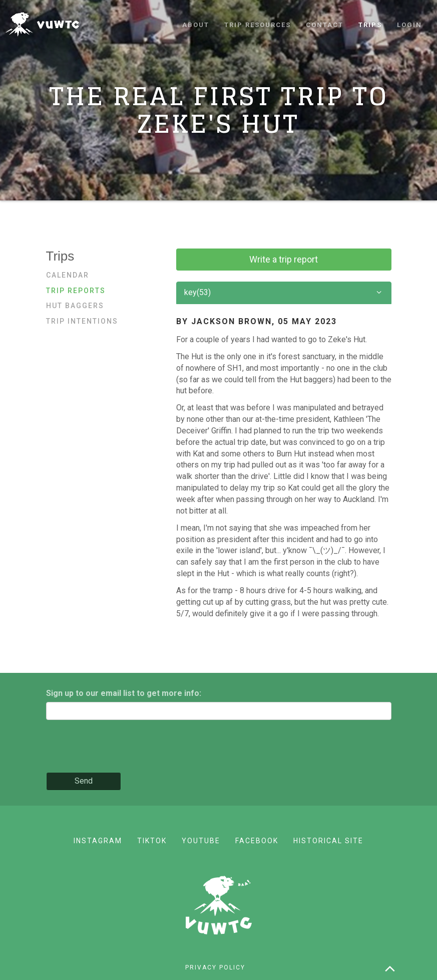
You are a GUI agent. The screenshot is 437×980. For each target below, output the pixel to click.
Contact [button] (325, 25)
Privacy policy (215, 967)
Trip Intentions (82, 321)
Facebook (257, 841)
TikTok (152, 841)
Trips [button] (370, 25)
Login (409, 25)
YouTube (201, 841)
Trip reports (76, 291)
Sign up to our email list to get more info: (124, 693)
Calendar (68, 275)
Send (84, 781)
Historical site (328, 841)
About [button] (196, 25)
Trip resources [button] (258, 25)
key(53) (284, 293)
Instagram (98, 841)
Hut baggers (75, 306)
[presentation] (122, 747)
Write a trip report (284, 259)
